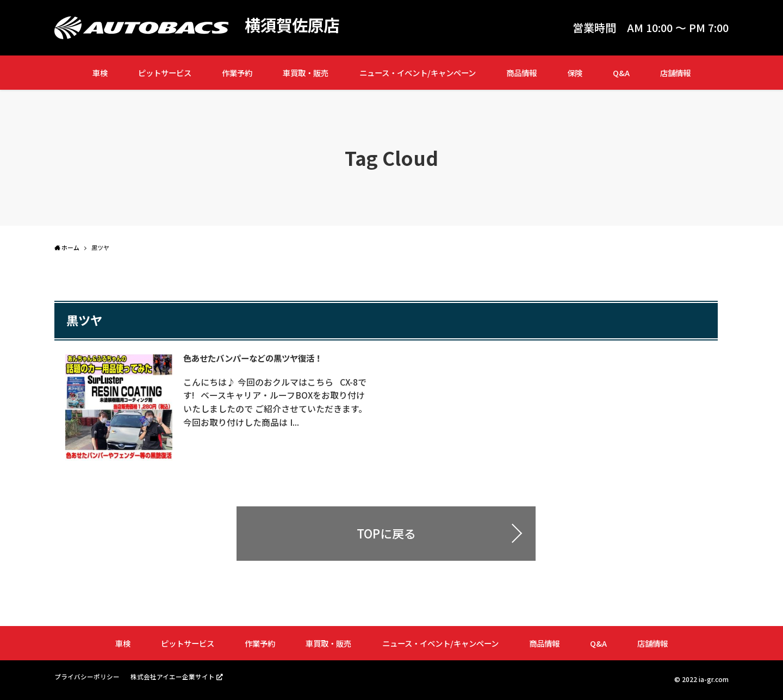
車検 (100, 73)
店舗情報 (675, 73)
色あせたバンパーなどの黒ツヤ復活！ (259, 358)
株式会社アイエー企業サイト (173, 678)
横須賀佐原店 (294, 25)
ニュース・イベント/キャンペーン (418, 73)
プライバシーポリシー (87, 679)
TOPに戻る (386, 535)
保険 (575, 73)
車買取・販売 (306, 73)
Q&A (621, 73)
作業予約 (237, 73)
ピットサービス (165, 73)
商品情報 (521, 73)
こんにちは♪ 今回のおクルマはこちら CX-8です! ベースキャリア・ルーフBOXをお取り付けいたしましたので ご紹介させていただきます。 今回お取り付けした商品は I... (279, 401)
